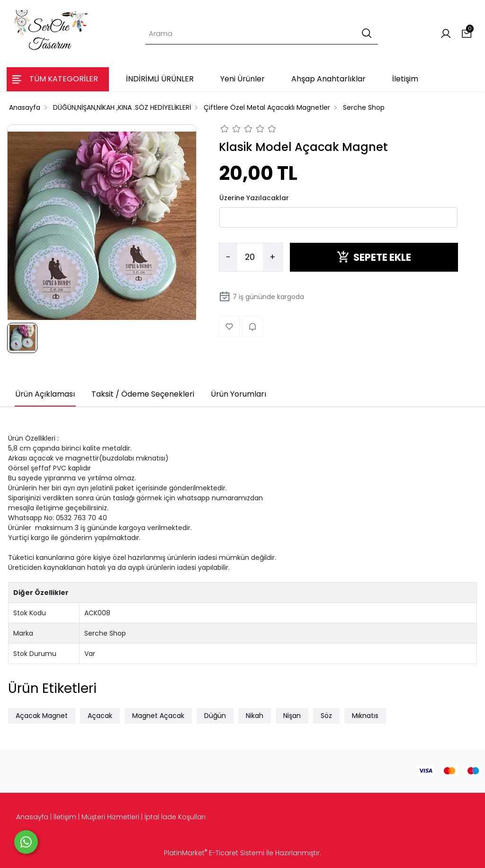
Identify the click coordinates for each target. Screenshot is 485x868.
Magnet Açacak (158, 716)
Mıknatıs (365, 716)
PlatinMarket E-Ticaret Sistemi (214, 853)
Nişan (292, 716)
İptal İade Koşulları (175, 817)
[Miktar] (250, 257)
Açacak (100, 716)
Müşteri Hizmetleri (110, 817)
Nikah (255, 716)
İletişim (65, 817)
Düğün (215, 716)
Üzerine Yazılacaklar (254, 198)
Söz (326, 716)
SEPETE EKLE (374, 257)
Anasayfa (32, 817)
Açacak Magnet (42, 716)
